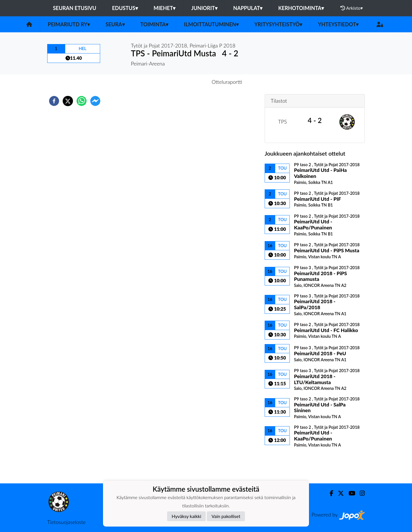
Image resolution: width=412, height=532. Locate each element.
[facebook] (54, 101)
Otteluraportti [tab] (227, 82)
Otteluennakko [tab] (186, 82)
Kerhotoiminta (301, 8)
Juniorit (204, 8)
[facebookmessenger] (95, 101)
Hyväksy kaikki (186, 516)
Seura (115, 24)
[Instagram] (360, 493)
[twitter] (68, 101)
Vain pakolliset (226, 516)
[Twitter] (339, 493)
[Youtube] (349, 493)
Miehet (165, 8)
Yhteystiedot (338, 24)
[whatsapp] (82, 101)
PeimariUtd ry (69, 24)
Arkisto (352, 8)
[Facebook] (329, 493)
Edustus (125, 8)
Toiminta (154, 24)
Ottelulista (283, 464)
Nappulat (248, 8)
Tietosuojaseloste (66, 522)
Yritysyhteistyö (278, 24)
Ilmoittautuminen (211, 24)
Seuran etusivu (75, 8)
